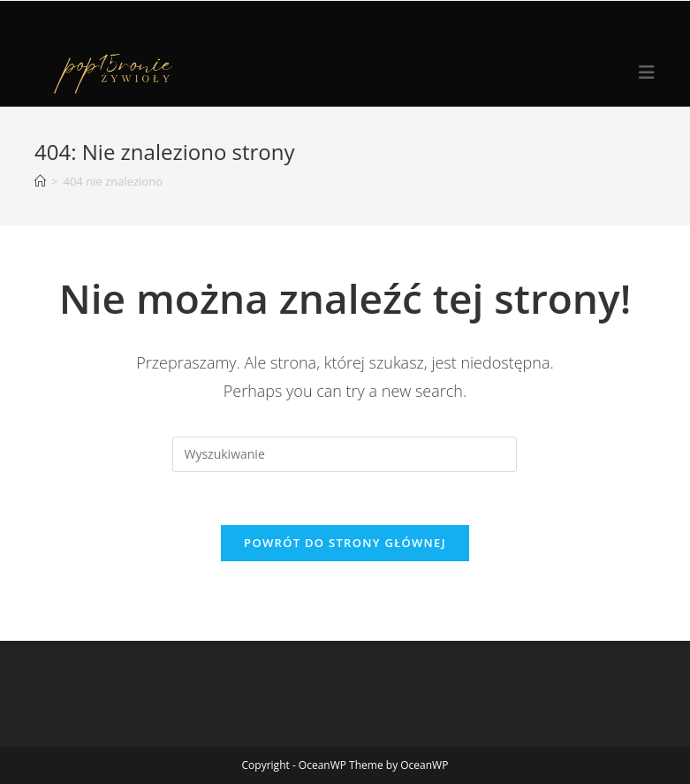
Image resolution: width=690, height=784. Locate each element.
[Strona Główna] (40, 181)
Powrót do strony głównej (345, 543)
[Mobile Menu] (647, 72)
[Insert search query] (345, 454)
